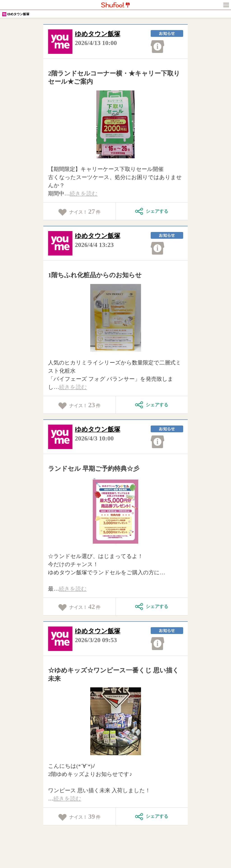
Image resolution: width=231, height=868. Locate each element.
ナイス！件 (79, 212)
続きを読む (84, 194)
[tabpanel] (116, 124)
